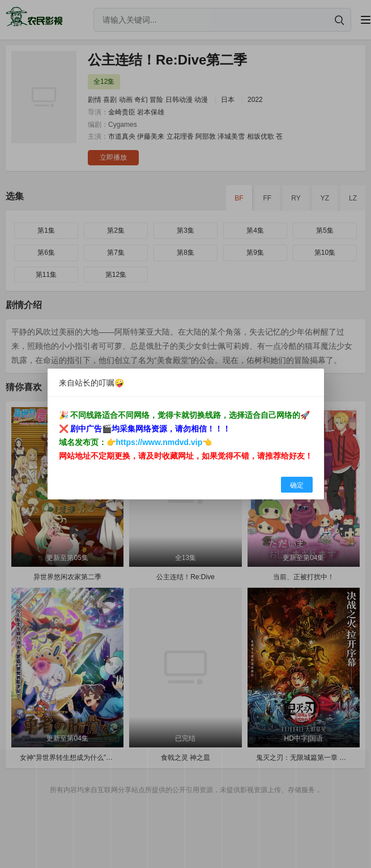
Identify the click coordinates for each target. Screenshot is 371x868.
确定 (297, 485)
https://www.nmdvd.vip (159, 442)
